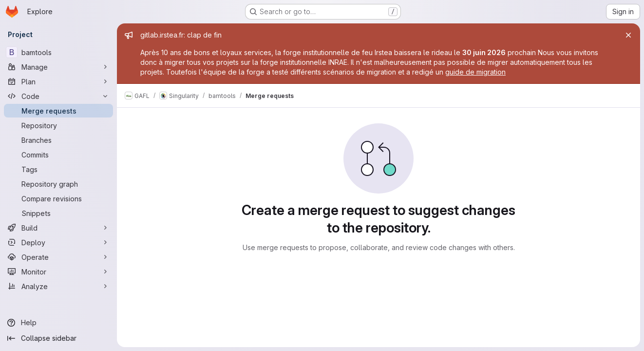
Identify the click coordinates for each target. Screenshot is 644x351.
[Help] (58, 323)
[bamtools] (58, 52)
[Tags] (58, 169)
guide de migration (475, 72)
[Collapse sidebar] (58, 338)
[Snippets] (58, 213)
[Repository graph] (58, 184)
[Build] (58, 228)
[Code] (58, 96)
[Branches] (58, 140)
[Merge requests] (58, 111)
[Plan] (58, 81)
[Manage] (58, 67)
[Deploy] (58, 242)
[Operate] (58, 257)
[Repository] (58, 125)
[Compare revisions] (58, 198)
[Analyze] (58, 286)
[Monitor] (58, 272)
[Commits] (58, 155)
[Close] (628, 35)
